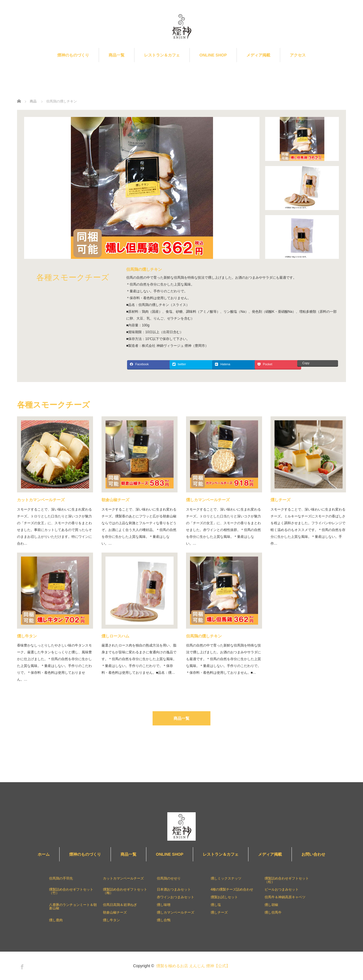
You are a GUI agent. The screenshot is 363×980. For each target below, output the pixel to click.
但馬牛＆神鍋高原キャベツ (285, 897)
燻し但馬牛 (273, 912)
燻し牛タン (27, 636)
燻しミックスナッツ (226, 878)
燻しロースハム (115, 636)
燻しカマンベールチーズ (208, 500)
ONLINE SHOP (213, 55)
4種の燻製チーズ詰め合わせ (232, 889)
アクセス (298, 55)
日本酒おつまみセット (174, 889)
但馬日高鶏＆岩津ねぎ (120, 905)
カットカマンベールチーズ (41, 500)
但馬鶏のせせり (169, 878)
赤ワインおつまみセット (176, 897)
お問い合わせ (313, 854)
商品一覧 (117, 55)
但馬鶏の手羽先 (61, 878)
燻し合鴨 (164, 920)
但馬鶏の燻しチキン (204, 636)
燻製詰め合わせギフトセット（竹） (71, 891)
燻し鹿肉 (56, 920)
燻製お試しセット (224, 897)
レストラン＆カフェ (162, 55)
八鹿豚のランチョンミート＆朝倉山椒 (73, 906)
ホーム (44, 854)
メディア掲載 (258, 55)
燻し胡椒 (271, 905)
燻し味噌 (164, 905)
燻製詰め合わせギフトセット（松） (287, 880)
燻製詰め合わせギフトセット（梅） (125, 891)
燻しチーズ (280, 500)
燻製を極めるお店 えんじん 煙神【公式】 (193, 966)
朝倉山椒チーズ (115, 500)
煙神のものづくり (73, 55)
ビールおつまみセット (282, 889)
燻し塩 (216, 905)
